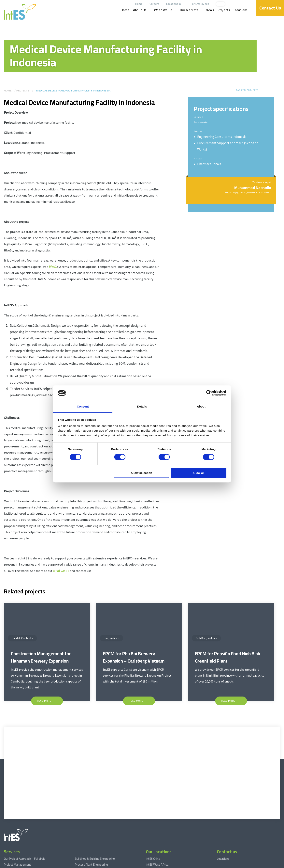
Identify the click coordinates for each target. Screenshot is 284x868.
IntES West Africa (157, 826)
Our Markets (190, 10)
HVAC (71, 271)
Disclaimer (64, 864)
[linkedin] (244, 4)
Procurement (12, 838)
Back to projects (247, 90)
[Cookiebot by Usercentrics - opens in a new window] (209, 393)
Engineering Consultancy (19, 844)
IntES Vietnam (155, 838)
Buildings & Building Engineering (95, 820)
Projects (224, 10)
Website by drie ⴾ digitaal (265, 864)
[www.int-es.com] (20, 12)
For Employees (201, 4)
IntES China (153, 820)
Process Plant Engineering (91, 826)
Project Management (18, 826)
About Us (140, 10)
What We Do (164, 10)
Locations (173, 4)
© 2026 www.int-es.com (16, 864)
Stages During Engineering (92, 832)
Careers (155, 4)
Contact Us (270, 8)
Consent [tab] (83, 406)
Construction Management (21, 832)
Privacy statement (94, 864)
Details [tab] (142, 406)
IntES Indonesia (156, 844)
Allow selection (141, 473)
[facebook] (250, 4)
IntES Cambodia (156, 850)
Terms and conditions (44, 864)
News (211, 10)
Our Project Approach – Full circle (25, 820)
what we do (74, 581)
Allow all (199, 473)
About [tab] (201, 406)
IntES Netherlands (157, 832)
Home (140, 4)
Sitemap (77, 864)
